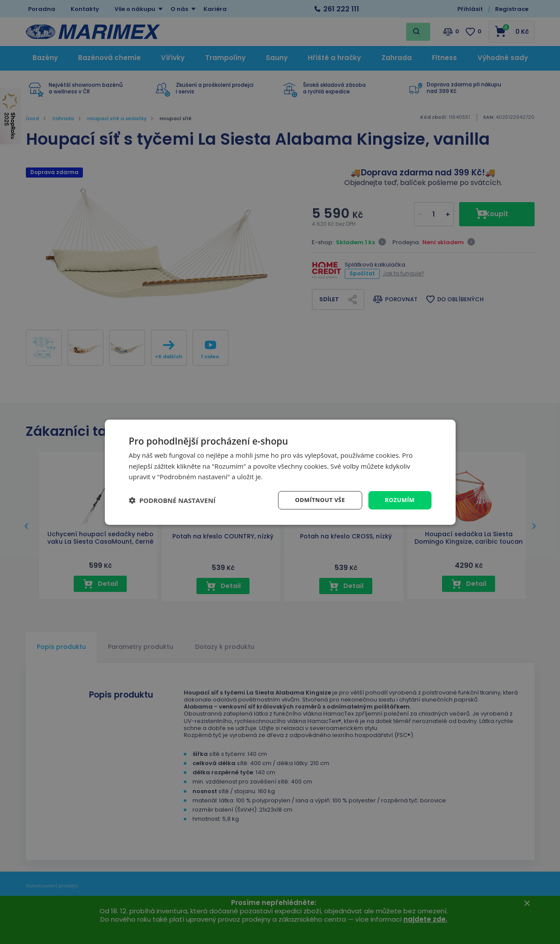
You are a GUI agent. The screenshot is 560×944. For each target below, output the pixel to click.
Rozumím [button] (399, 500)
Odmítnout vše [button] (316, 500)
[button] (172, 500)
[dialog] (280, 472)
